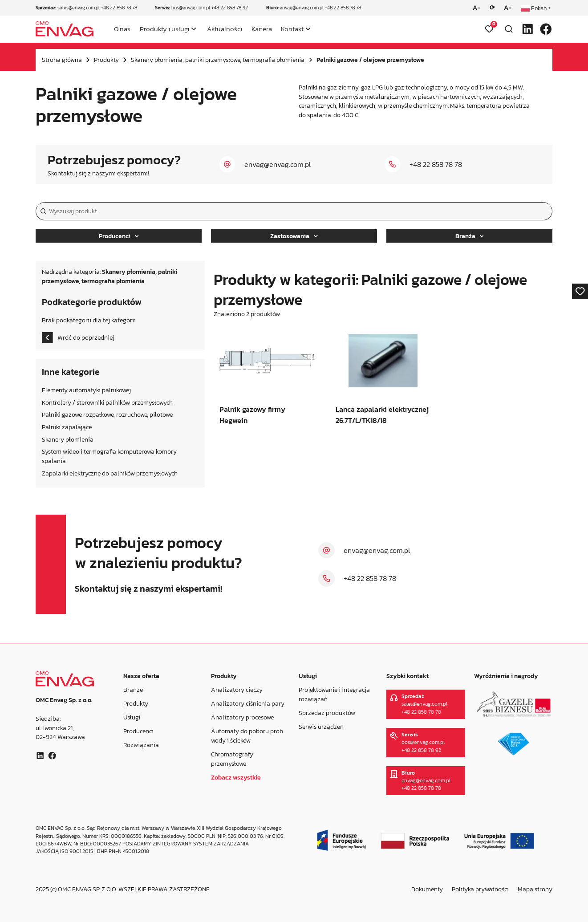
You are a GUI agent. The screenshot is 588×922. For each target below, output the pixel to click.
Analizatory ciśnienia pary (248, 703)
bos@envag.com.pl (191, 8)
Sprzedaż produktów (327, 713)
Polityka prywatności (480, 889)
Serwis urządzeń (321, 727)
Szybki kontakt (408, 676)
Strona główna (62, 60)
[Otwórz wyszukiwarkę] (509, 29)
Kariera (262, 29)
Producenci (119, 236)
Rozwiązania (141, 745)
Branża (470, 236)
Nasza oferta (141, 676)
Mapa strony (535, 889)
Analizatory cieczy (237, 690)
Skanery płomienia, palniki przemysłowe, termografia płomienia (218, 60)
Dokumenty (427, 889)
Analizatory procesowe (242, 717)
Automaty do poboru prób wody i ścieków (247, 736)
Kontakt (292, 29)
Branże (133, 690)
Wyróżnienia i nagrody (506, 676)
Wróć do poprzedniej (78, 338)
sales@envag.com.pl (79, 8)
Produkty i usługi (164, 29)
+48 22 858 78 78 (119, 8)
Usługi (132, 717)
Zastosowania (294, 236)
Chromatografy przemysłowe (232, 759)
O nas (122, 29)
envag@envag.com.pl (302, 8)
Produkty (106, 60)
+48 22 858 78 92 (230, 8)
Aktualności (225, 29)
